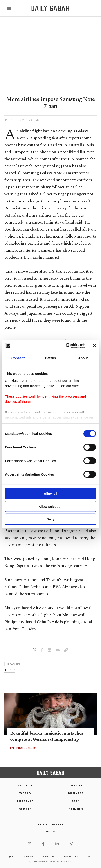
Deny (51, 519)
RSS (90, 856)
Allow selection (50, 506)
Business (76, 793)
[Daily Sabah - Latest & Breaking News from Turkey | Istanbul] (50, 8)
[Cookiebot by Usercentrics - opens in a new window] (66, 346)
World (25, 793)
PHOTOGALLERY (27, 748)
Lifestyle (25, 801)
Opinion (76, 809)
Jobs (12, 856)
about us (49, 856)
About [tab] (83, 358)
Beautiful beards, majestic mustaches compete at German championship (47, 736)
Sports (25, 809)
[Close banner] (94, 346)
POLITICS (25, 785)
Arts (76, 801)
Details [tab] (50, 358)
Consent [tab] (18, 358)
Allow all (51, 494)
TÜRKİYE (76, 785)
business (10, 670)
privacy (29, 856)
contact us (71, 856)
